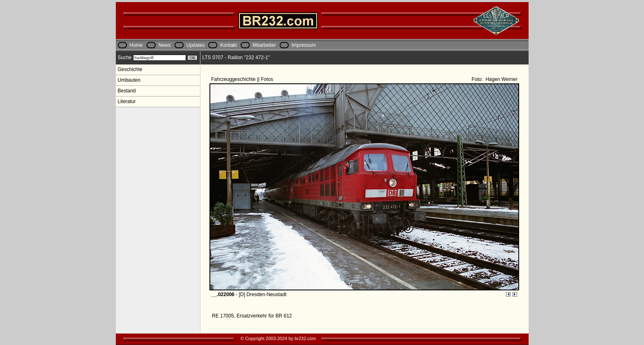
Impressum (304, 45)
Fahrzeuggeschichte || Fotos (243, 79)
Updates (196, 45)
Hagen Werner (501, 79)
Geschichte (130, 69)
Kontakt (229, 45)
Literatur (127, 101)
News (165, 45)
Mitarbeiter (264, 45)
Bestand (127, 91)
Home (136, 45)
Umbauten (129, 80)
